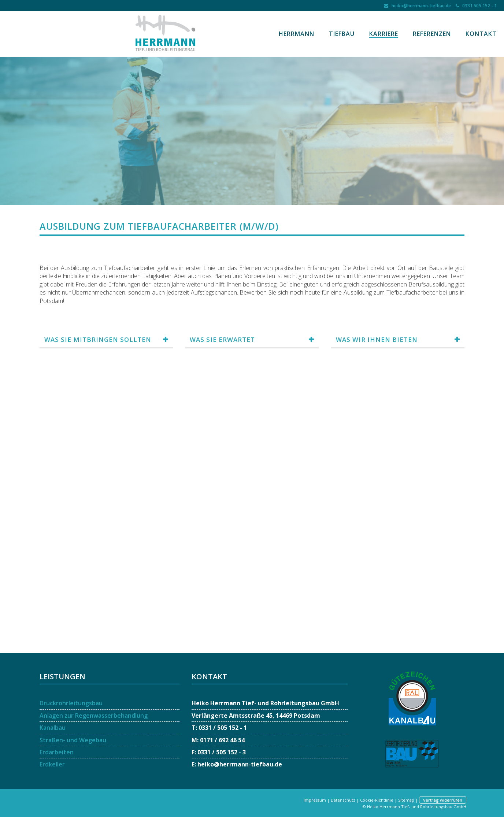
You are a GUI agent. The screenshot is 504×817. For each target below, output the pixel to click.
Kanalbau (53, 728)
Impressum (315, 800)
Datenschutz (343, 800)
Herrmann (297, 34)
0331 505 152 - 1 (478, 6)
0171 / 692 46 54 (222, 740)
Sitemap (406, 800)
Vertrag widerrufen (443, 800)
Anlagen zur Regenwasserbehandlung (94, 716)
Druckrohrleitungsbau (71, 703)
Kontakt (481, 34)
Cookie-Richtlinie (377, 800)
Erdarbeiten (57, 752)
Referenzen (432, 34)
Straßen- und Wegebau (73, 740)
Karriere (384, 34)
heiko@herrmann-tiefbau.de (420, 6)
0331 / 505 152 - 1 (223, 728)
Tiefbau (342, 34)
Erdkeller (52, 764)
